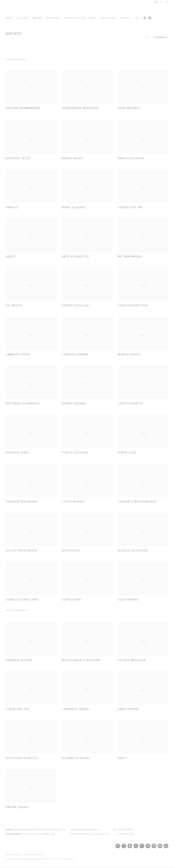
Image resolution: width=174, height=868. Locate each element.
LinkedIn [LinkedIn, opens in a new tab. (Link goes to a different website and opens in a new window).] (136, 846)
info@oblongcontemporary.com (85, 830)
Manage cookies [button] (34, 855)
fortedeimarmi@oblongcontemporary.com (90, 834)
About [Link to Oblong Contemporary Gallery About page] (10, 18)
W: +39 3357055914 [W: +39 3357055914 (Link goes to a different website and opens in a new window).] (123, 830)
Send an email (154, 846)
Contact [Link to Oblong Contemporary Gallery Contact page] (126, 18)
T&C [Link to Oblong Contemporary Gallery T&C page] (137, 18)
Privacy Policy (14, 855)
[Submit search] (145, 17)
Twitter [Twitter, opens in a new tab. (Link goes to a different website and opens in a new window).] (148, 846)
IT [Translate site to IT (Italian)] (161, 2)
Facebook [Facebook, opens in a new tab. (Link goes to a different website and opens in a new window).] (142, 846)
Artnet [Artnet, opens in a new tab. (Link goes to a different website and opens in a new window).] (130, 846)
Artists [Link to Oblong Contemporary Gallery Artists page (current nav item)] (38, 18)
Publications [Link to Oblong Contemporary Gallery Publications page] (108, 18)
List (147, 37)
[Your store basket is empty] (150, 18)
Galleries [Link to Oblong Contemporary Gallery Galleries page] (23, 18)
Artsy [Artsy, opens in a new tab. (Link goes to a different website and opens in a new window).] (124, 846)
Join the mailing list (160, 846)
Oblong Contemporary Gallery (24, 10)
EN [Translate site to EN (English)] (156, 2)
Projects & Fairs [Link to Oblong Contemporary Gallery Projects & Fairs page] (75, 18)
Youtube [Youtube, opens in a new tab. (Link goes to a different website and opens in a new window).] (166, 846)
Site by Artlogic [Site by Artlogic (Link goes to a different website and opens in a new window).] (66, 859)
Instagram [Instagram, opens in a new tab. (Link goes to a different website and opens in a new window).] (118, 846)
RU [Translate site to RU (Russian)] (167, 2)
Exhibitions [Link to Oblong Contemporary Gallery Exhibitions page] (53, 18)
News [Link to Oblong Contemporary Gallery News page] (93, 18)
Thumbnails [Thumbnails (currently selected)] (161, 37)
